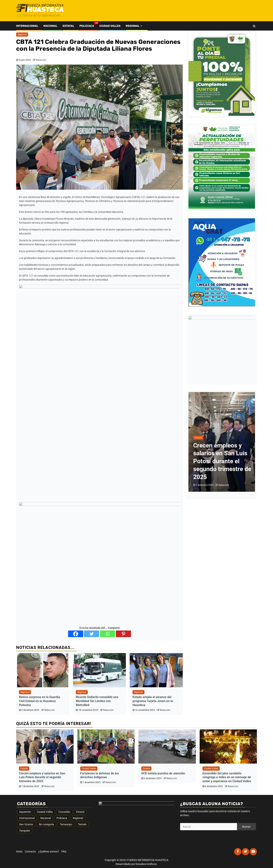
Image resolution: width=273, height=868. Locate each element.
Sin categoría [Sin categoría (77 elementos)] (46, 824)
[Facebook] (76, 634)
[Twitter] (92, 634)
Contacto (30, 851)
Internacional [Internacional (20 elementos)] (27, 818)
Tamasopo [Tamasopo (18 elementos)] (66, 824)
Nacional (50, 26)
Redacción (41, 60)
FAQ (64, 851)
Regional (133, 26)
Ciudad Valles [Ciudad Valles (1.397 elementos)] (45, 812)
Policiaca (87, 26)
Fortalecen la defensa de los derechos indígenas (100, 775)
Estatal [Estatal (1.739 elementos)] (80, 812)
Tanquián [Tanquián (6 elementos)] (25, 831)
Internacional (27, 26)
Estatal (68, 26)
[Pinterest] (123, 634)
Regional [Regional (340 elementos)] (78, 818)
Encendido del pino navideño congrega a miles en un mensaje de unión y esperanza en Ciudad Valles (227, 777)
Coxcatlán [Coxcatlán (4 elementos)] (64, 812)
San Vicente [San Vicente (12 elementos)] (26, 824)
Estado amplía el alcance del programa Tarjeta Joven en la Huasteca (153, 701)
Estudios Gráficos (146, 864)
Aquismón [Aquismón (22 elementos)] (25, 812)
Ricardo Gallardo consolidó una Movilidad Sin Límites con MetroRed (97, 701)
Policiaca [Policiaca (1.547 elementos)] (62, 818)
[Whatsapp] (107, 634)
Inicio (19, 851)
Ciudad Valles (110, 26)
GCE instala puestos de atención (163, 773)
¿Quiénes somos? (49, 851)
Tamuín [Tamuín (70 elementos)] (82, 824)
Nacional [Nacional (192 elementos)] (46, 818)
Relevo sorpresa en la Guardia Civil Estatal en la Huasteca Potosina (40, 701)
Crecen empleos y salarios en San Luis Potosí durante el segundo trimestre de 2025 (222, 461)
